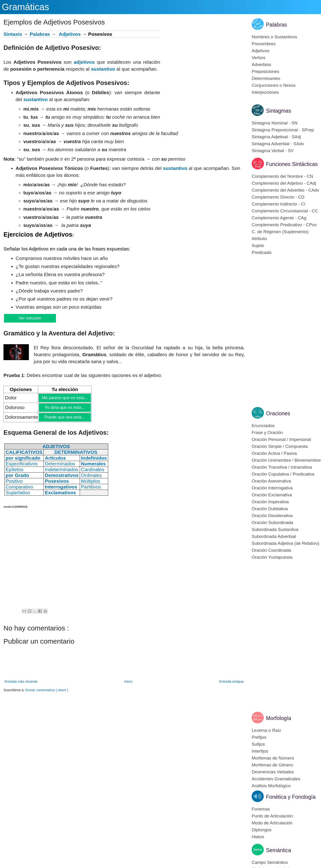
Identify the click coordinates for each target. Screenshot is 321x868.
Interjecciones (265, 92)
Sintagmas (279, 111)
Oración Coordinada (271, 550)
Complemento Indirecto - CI (278, 204)
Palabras (40, 34)
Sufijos (258, 744)
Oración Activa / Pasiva (274, 453)
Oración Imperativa (270, 502)
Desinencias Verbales (273, 772)
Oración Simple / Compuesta (280, 446)
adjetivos (84, 62)
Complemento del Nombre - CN (282, 176)
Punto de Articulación (272, 816)
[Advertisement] (202, 63)
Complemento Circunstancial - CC (285, 211)
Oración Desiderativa (272, 516)
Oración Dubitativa (270, 509)
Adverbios (261, 65)
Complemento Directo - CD (278, 197)
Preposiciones (265, 71)
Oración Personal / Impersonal (281, 439)
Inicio (128, 681)
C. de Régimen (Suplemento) (280, 232)
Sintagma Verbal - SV (273, 151)
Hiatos (258, 837)
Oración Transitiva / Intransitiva (282, 467)
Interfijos (260, 751)
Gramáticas (26, 7)
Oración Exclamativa (272, 495)
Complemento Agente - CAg (279, 218)
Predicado (262, 252)
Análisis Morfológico (271, 786)
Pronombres (264, 44)
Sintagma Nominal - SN (275, 123)
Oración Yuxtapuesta (272, 557)
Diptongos (262, 830)
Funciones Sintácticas (292, 164)
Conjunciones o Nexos (274, 85)
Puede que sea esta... (65, 417)
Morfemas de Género (272, 765)
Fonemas (261, 809)
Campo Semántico (270, 862)
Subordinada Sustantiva (275, 529)
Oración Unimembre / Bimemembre (286, 460)
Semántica (279, 850)
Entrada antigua (231, 681)
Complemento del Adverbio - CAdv (285, 190)
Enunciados (263, 426)
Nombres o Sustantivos (274, 37)
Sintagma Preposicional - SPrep (283, 130)
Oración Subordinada (272, 523)
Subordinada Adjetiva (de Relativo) (286, 543)
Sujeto (258, 246)
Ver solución (30, 318)
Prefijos (259, 737)
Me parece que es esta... (65, 398)
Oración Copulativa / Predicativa (283, 474)
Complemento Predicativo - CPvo (284, 225)
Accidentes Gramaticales (276, 779)
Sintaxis (13, 34)
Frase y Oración (267, 432)
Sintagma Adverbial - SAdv (278, 144)
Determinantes (266, 78)
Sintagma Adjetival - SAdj (276, 137)
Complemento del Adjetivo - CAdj (284, 183)
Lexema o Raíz (266, 730)
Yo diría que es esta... (65, 407)
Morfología (279, 718)
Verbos (258, 58)
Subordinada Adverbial (274, 536)
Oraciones (278, 413)
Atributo (259, 239)
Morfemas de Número (273, 758)
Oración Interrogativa (272, 488)
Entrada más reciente (21, 681)
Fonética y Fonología (291, 797)
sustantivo (103, 69)
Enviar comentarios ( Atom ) (47, 690)
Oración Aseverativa (271, 481)
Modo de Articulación (272, 823)
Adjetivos (70, 34)
